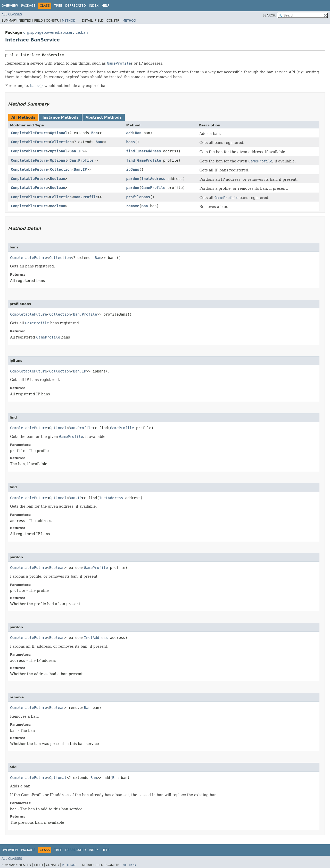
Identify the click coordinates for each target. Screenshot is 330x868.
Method (69, 21)
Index (94, 6)
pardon (133, 179)
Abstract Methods (104, 117)
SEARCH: (270, 15)
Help (106, 6)
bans (130, 142)
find (130, 151)
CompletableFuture (29, 133)
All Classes (12, 14)
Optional (59, 133)
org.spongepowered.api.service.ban (55, 32)
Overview (10, 6)
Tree (58, 6)
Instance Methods (60, 117)
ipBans (133, 169)
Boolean (58, 179)
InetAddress (149, 151)
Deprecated (76, 6)
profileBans (138, 197)
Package (28, 6)
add (129, 133)
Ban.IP (76, 151)
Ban (94, 133)
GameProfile (149, 160)
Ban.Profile (82, 160)
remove (133, 206)
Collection (61, 142)
